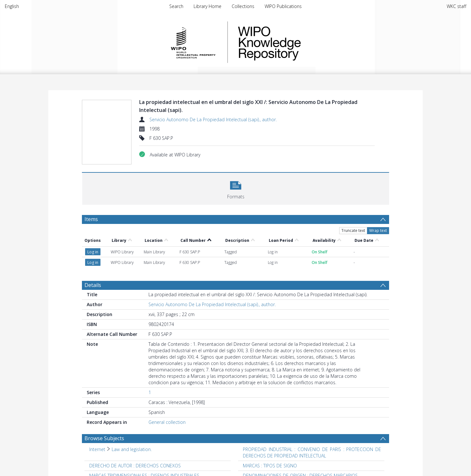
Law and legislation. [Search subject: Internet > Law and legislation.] (132, 449)
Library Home (208, 6)
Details (93, 285)
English (12, 6)
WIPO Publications (283, 6)
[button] (236, 188)
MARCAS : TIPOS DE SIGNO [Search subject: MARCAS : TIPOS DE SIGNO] (270, 466)
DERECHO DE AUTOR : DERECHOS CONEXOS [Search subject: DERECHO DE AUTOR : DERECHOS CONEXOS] (135, 466)
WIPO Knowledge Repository (296, 42)
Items (91, 219)
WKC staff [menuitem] (456, 6)
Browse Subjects (104, 438)
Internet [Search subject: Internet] (97, 449)
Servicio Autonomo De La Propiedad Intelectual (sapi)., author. (213, 119)
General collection (167, 422)
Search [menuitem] (176, 6)
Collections (243, 6)
